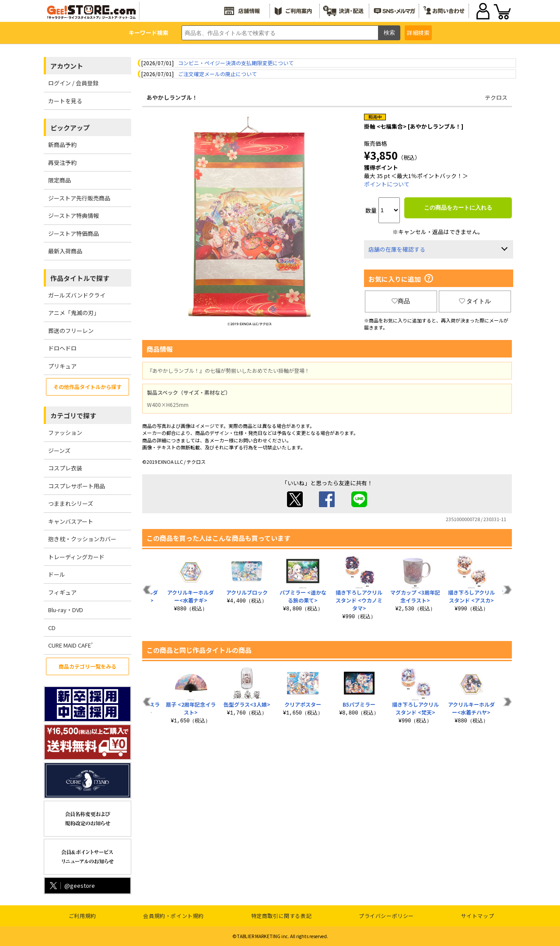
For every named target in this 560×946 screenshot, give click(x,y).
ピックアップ (70, 128)
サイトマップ (478, 916)
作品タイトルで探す (80, 278)
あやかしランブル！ (172, 97)
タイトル (475, 301)
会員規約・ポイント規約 (173, 916)
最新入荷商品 (65, 251)
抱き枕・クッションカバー (82, 539)
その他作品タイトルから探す (87, 387)
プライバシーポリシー (386, 916)
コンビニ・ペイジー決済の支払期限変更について (236, 63)
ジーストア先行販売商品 (79, 198)
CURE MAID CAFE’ (70, 645)
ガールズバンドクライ (77, 295)
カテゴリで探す (73, 415)
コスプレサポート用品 (77, 486)
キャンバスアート (71, 521)
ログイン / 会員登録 (73, 83)
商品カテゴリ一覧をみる (87, 666)
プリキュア (62, 366)
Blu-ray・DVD (66, 610)
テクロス (496, 97)
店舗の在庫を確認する (397, 249)
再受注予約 (62, 163)
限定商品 (59, 180)
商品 (401, 301)
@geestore (72, 885)
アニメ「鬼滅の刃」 (74, 313)
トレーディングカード (76, 557)
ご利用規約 (82, 916)
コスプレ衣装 (65, 468)
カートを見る (65, 101)
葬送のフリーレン (71, 331)
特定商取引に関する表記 (282, 916)
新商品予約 (62, 145)
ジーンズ (59, 450)
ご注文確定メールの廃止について (217, 74)
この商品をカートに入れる (458, 208)
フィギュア (62, 592)
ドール (57, 574)
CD (52, 628)
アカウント (67, 66)
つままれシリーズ (71, 503)
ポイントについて (387, 184)
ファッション (65, 433)
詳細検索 (418, 33)
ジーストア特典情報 (73, 215)
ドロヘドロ (62, 348)
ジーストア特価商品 (73, 233)
